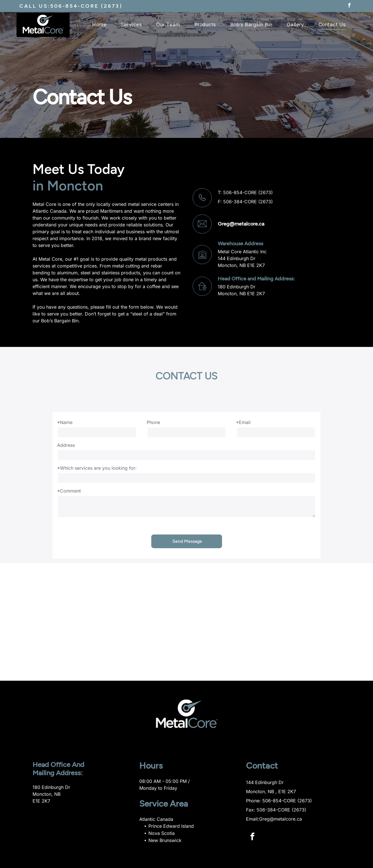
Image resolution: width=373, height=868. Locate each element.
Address (66, 445)
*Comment (69, 491)
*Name (65, 422)
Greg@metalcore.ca (241, 224)
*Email (243, 422)
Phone (153, 422)
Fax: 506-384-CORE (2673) (276, 810)
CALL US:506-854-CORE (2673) (71, 6)
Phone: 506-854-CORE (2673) (279, 801)
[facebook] (349, 6)
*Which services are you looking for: (97, 468)
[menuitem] (99, 28)
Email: (253, 819)
